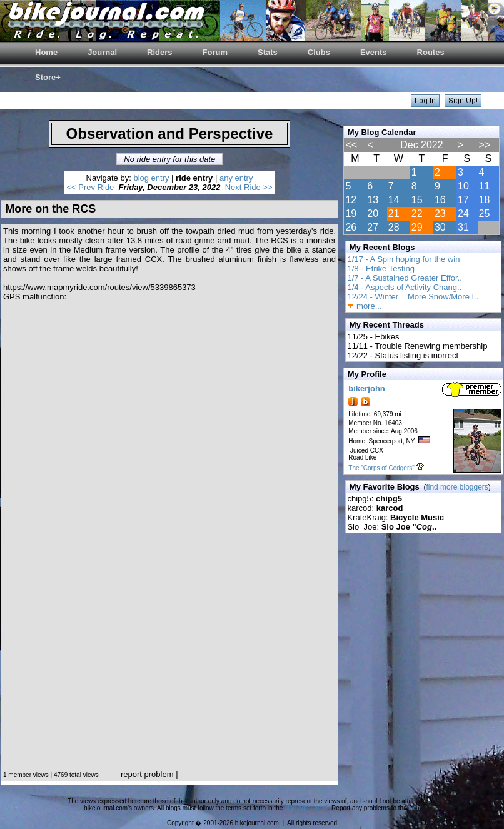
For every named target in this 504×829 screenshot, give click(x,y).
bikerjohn (367, 389)
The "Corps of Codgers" (381, 468)
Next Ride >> (249, 187)
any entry (236, 178)
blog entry (151, 178)
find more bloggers (457, 487)
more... (364, 306)
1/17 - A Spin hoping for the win (403, 259)
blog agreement (306, 808)
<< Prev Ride (90, 187)
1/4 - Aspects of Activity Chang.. (404, 287)
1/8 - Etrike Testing (381, 269)
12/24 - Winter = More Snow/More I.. (413, 297)
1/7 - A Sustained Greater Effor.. (404, 278)
